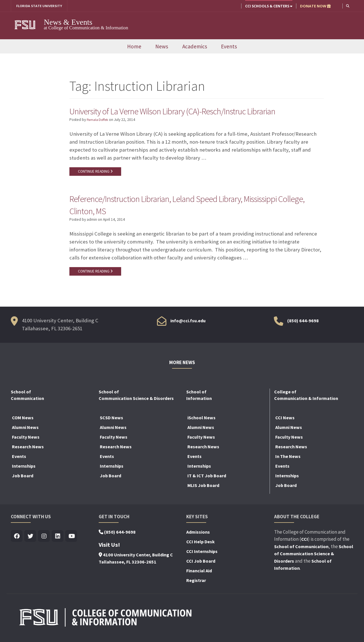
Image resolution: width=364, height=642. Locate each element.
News (162, 47)
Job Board (23, 480)
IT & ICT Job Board (207, 480)
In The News (288, 460)
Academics (195, 47)
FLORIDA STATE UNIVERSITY (41, 6)
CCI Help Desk (200, 546)
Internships (24, 470)
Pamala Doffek (99, 121)
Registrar (196, 584)
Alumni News (25, 431)
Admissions (198, 536)
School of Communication (301, 550)
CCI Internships (202, 555)
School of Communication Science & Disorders (314, 558)
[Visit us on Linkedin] (58, 540)
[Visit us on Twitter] (30, 540)
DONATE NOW (315, 6)
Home (134, 47)
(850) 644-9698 (303, 325)
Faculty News (26, 441)
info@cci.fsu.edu (188, 325)
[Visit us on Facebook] (17, 540)
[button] (347, 6)
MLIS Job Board (203, 489)
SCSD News (111, 422)
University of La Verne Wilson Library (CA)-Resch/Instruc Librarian (187, 112)
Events (229, 47)
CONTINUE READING (96, 173)
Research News (28, 451)
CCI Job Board (201, 565)
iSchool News (201, 422)
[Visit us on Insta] (44, 540)
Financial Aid (199, 575)
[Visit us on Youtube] (71, 540)
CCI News (285, 422)
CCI (305, 543)
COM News (23, 422)
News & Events (68, 22)
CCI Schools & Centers (268, 6)
